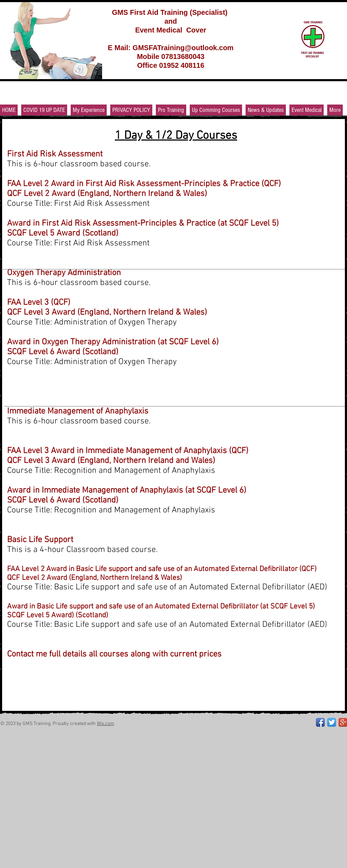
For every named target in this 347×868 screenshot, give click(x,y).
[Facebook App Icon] (320, 722)
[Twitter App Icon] (332, 722)
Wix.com (105, 724)
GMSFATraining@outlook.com (183, 48)
